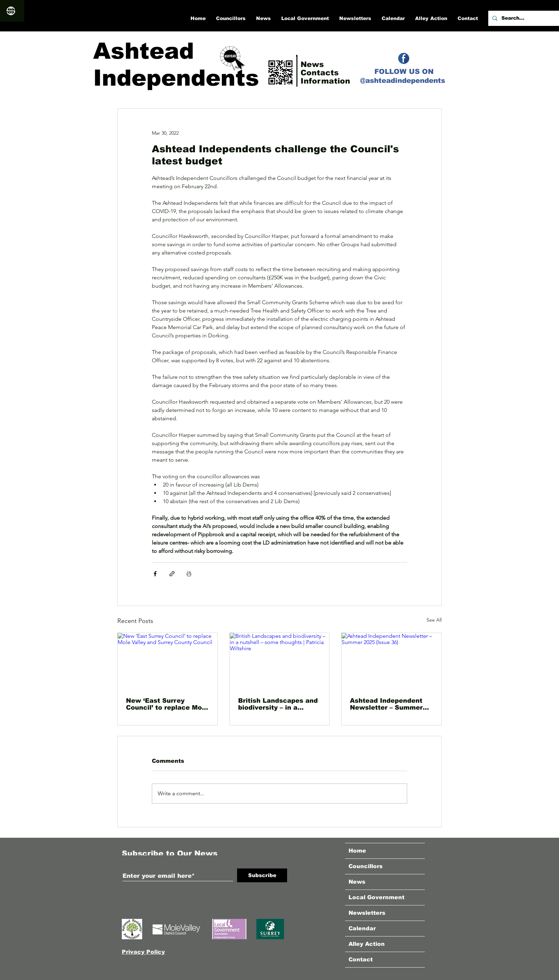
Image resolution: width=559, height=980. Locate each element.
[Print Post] (189, 574)
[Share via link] (172, 574)
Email (131, 865)
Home (357, 851)
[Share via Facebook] (155, 574)
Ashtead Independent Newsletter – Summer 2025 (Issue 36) (386, 704)
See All (434, 620)
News (357, 882)
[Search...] (523, 18)
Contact (361, 959)
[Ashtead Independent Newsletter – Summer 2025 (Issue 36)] (391, 661)
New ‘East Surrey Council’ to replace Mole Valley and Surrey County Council (167, 704)
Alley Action (367, 944)
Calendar (362, 928)
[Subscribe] (262, 875)
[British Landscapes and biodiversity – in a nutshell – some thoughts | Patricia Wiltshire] (280, 661)
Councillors (366, 866)
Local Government (376, 897)
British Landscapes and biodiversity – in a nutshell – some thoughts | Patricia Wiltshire (278, 704)
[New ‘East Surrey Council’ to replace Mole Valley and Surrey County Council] (168, 661)
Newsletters (367, 913)
